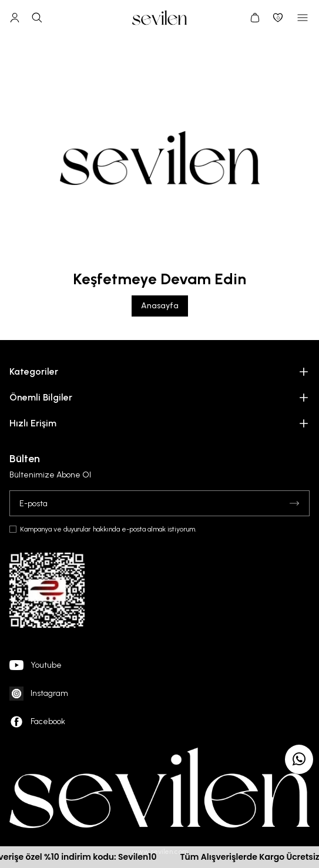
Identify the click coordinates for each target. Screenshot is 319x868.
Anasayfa (160, 306)
